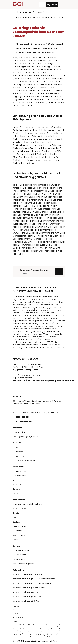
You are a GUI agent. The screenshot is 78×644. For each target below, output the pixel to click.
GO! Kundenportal (20, 471)
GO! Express (18, 452)
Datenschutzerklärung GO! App (26, 601)
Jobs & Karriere (19, 559)
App (14, 480)
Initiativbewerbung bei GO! (24, 564)
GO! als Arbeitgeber (21, 550)
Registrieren (52, 5)
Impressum (16, 606)
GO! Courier (18, 447)
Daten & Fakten (19, 509)
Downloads (17, 485)
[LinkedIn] (14, 408)
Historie (16, 513)
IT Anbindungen (19, 476)
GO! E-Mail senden (22, 421)
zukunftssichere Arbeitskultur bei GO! (28, 504)
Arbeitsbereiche (19, 555)
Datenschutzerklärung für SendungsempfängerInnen (35, 583)
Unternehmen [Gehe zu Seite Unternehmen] (26, 12)
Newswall (16, 489)
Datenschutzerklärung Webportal (27, 592)
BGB (14, 610)
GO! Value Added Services (24, 461)
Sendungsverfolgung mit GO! (25, 437)
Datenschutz (17, 614)
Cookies (15, 621)
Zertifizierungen (19, 526)
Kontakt (16, 493)
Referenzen (17, 531)
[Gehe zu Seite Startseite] (14, 12)
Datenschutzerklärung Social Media (28, 597)
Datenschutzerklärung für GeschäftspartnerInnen (34, 579)
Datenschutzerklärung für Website (27, 574)
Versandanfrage (20, 432)
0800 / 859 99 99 (22, 417)
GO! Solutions (18, 456)
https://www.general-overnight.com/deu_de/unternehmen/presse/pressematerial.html (43, 379)
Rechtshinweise (18, 617)
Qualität (16, 522)
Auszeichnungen (20, 535)
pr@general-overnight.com (25, 370)
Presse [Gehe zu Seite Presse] (39, 12)
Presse (15, 540)
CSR (14, 517)
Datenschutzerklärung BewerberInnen (29, 588)
